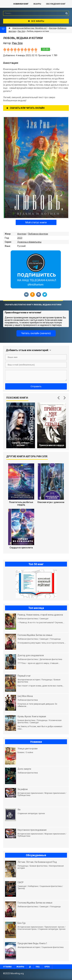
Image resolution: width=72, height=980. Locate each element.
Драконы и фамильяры (29, 242)
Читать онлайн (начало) (36, 333)
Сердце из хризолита (21, 548)
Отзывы (7, 967)
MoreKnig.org (5, 4)
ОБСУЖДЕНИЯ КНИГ (56, 4)
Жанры (37, 4)
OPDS (47, 967)
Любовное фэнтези (38, 234)
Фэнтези (22, 234)
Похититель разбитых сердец (21, 503)
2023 (20, 238)
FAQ (38, 967)
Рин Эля (21, 31)
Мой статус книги (36, 222)
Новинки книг (21, 4)
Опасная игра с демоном (51, 502)
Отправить (36, 386)
